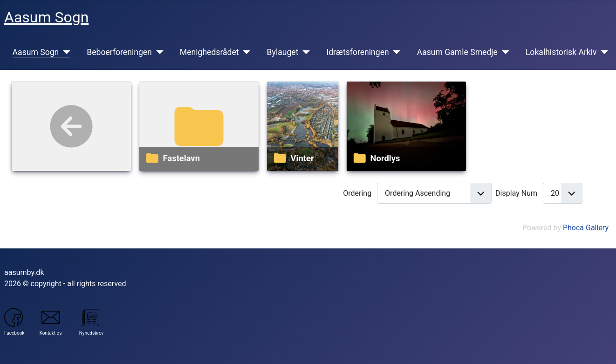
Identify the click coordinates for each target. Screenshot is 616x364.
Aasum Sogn (36, 52)
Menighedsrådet (209, 52)
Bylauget (283, 52)
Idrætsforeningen (357, 52)
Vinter (302, 158)
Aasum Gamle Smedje (457, 52)
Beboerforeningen (119, 52)
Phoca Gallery (586, 228)
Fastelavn (181, 158)
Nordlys (385, 158)
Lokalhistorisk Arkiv (561, 52)
